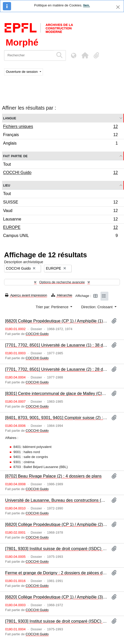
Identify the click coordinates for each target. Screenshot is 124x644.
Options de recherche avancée (62, 282)
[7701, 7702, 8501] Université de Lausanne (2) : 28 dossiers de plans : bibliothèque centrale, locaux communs (56, 369)
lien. (86, 5)
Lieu (7, 185)
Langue (10, 118)
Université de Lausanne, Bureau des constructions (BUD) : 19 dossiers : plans (56, 500)
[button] (85, 55)
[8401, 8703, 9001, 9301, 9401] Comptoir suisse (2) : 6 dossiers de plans (56, 418)
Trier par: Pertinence (53, 307)
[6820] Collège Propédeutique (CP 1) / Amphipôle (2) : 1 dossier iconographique (56, 524)
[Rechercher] (29, 55)
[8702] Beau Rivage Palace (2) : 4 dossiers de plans (53, 476)
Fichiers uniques (60, 127)
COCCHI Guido (60, 173)
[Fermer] (118, 7)
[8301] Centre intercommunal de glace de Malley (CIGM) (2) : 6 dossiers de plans (56, 393)
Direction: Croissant (97, 307)
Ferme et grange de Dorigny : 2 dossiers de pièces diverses (56, 573)
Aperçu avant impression (26, 295)
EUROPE (60, 228)
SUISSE (60, 203)
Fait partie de (15, 156)
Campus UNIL (60, 236)
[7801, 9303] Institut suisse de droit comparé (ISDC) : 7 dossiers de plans (56, 549)
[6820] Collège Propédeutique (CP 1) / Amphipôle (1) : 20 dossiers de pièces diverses (56, 321)
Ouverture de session (22, 72)
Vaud (60, 211)
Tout (7, 164)
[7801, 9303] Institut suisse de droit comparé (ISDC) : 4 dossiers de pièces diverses (56, 621)
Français (60, 135)
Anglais (60, 144)
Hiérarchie (62, 295)
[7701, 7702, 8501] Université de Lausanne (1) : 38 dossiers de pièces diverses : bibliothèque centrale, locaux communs (56, 345)
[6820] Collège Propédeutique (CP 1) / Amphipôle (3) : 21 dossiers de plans (56, 597)
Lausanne (60, 220)
